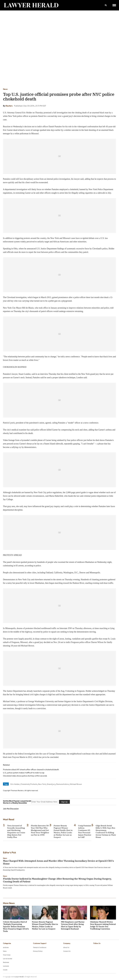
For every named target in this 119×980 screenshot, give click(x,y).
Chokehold (25, 784)
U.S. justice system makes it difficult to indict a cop (24, 773)
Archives (6, 947)
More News (9, 903)
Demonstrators (63, 784)
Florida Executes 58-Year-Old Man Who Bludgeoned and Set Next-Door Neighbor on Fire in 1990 (40, 830)
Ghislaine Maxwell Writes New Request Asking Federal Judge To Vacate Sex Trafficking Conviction (103, 925)
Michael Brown (76, 784)
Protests (34, 784)
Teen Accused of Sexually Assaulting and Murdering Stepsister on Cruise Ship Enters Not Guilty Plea (16, 831)
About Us (66, 947)
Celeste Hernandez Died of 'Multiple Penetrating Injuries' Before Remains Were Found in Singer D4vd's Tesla (16, 926)
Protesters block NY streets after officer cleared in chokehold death (31, 769)
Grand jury (51, 784)
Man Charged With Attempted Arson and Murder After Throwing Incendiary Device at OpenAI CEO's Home (58, 862)
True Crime (7, 955)
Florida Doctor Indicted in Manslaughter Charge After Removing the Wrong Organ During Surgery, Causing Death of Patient (57, 880)
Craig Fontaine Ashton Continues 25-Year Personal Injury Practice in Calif (85, 831)
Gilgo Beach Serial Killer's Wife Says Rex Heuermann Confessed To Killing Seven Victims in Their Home (106, 831)
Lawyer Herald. (19, 977)
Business (6, 962)
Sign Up (64, 802)
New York (42, 784)
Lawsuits (6, 966)
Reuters (9, 106)
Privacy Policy (38, 951)
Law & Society (8, 959)
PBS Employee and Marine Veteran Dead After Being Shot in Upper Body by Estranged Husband (73, 925)
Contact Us (67, 951)
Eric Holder (15, 784)
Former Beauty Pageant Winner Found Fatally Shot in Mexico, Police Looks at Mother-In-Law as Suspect (63, 831)
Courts (5, 970)
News (5, 89)
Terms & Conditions (40, 947)
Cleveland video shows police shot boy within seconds (25, 776)
